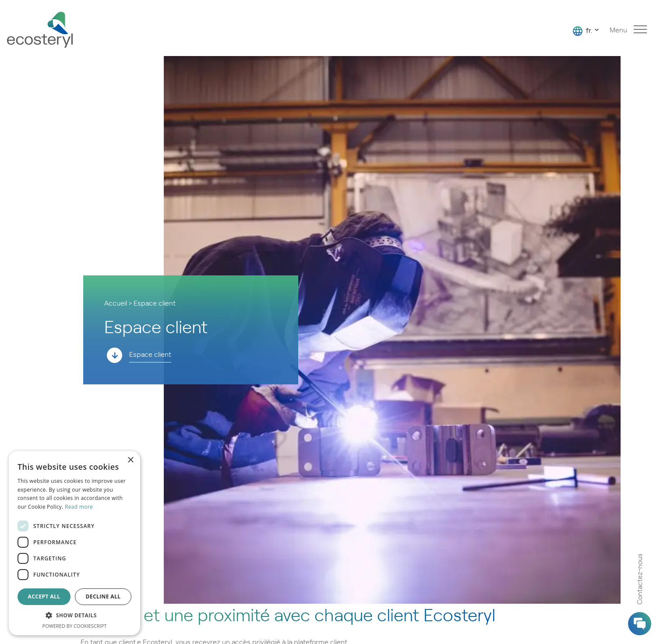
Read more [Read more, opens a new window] (79, 507)
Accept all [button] (44, 596)
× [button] (130, 460)
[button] (74, 616)
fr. (582, 30)
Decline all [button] (103, 596)
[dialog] (74, 543)
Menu (628, 30)
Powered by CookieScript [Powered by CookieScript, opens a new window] (75, 626)
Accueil (116, 303)
